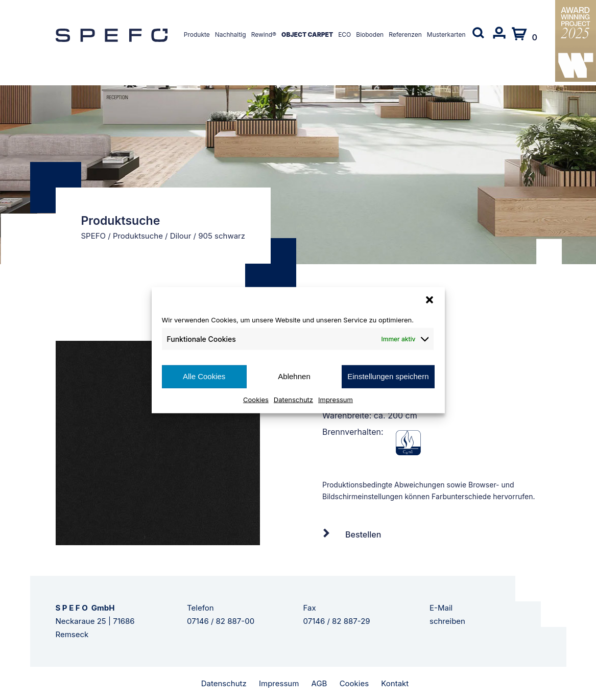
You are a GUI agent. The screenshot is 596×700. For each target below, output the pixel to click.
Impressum (336, 399)
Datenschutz (293, 399)
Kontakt (395, 683)
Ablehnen (294, 376)
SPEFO (94, 236)
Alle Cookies (204, 376)
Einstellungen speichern (388, 376)
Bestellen (363, 534)
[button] (430, 300)
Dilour (181, 236)
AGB (319, 683)
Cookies (256, 399)
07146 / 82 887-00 (221, 621)
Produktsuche (138, 236)
